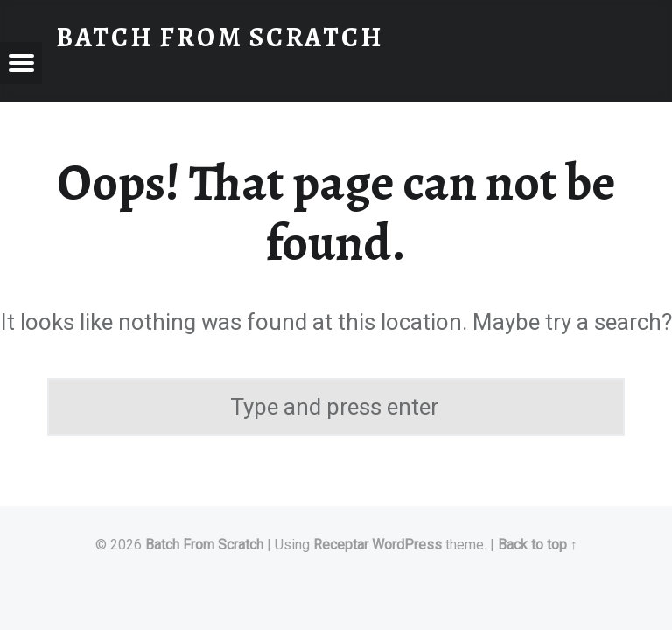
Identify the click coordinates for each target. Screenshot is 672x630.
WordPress (407, 545)
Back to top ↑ (538, 545)
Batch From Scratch (204, 545)
